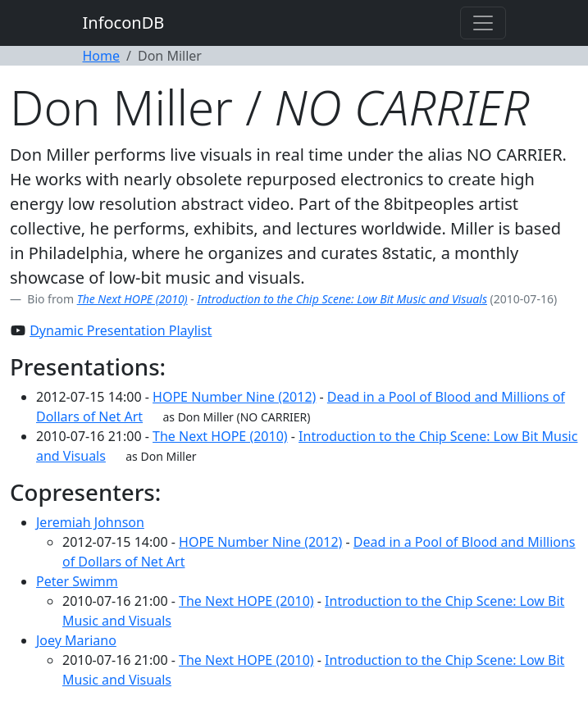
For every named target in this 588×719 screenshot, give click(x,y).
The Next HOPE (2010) (132, 299)
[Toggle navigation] (483, 23)
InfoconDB (124, 23)
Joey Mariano (76, 640)
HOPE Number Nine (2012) (234, 397)
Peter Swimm (77, 581)
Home (102, 56)
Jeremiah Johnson (90, 522)
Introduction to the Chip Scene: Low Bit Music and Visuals (342, 299)
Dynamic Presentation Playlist (121, 330)
